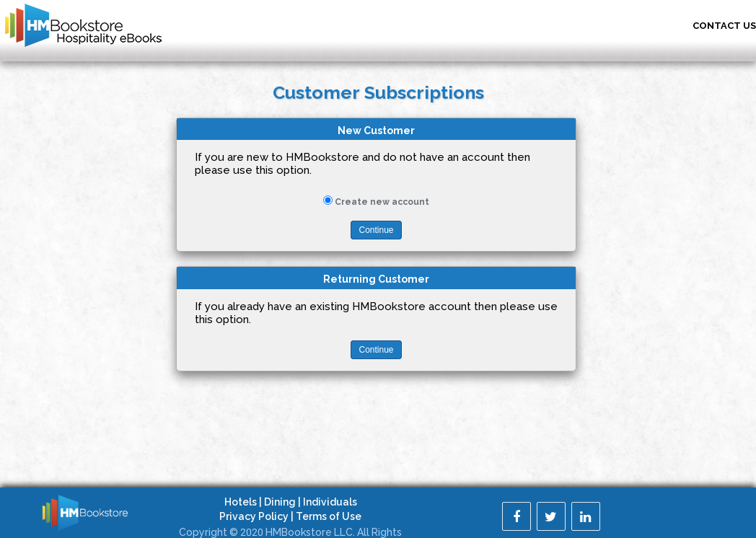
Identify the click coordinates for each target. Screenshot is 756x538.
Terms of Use (329, 516)
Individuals (330, 502)
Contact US (724, 26)
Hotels (241, 502)
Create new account (382, 202)
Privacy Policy (254, 516)
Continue (376, 230)
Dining (280, 502)
